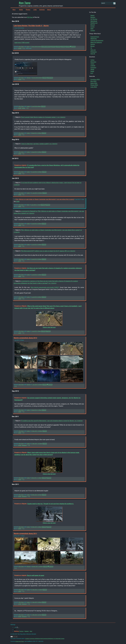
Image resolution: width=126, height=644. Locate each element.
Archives (42, 10)
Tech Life (93, 50)
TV (91, 48)
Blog (14, 10)
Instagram (93, 68)
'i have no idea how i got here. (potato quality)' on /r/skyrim (39, 144)
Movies (92, 46)
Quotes (92, 27)
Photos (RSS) (94, 85)
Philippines (94, 52)
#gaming (48, 205)
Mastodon (93, 62)
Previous (21, 631)
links (28, 205)
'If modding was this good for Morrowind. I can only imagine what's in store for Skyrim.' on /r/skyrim (52, 421)
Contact (93, 31)
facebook (24, 445)
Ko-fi (92, 73)
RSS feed (30, 17)
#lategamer (50, 78)
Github (92, 69)
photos (29, 78)
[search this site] (107, 3)
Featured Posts (95, 37)
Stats (92, 29)
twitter (20, 48)
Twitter (92, 60)
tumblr (20, 108)
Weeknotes (94, 39)
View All (93, 54)
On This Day (94, 19)
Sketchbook (94, 21)
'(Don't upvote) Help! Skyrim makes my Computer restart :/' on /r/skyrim (43, 117)
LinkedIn (93, 66)
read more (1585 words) (22, 43)
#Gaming (58, 47)
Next (31, 631)
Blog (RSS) (93, 81)
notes (28, 106)
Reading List (94, 23)
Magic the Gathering (96, 42)
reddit (20, 135)
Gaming (93, 44)
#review (53, 47)
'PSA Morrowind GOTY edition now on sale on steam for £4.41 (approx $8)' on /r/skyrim (48, 251)
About (49, 10)
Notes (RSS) (94, 83)
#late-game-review (46, 47)
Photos (28, 10)
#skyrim (63, 47)
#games (68, 47)
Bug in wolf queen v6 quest (36, 575)
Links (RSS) (94, 87)
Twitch (92, 64)
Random (93, 17)
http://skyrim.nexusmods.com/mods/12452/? (45, 287)
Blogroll (93, 25)
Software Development (97, 41)
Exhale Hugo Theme (20, 641)
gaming (73, 47)
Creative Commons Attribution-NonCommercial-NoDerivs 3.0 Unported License (45, 639)
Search (92, 15)
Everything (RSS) (95, 80)
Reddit (92, 71)
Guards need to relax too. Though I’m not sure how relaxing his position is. (51, 504)
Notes (21, 10)
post (28, 47)
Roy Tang (25, 3)
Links (35, 10)
